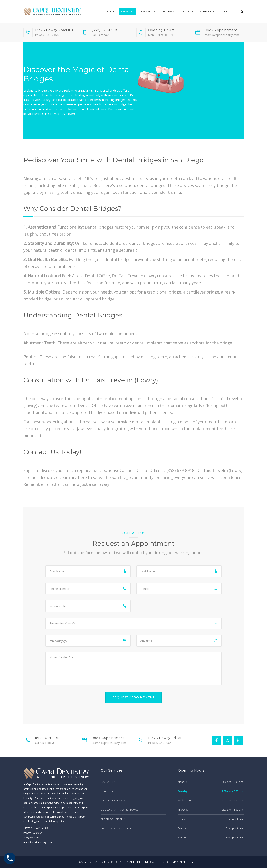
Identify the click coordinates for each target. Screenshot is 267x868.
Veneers (107, 791)
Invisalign (148, 11)
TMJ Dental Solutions (117, 828)
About (110, 11)
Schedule (207, 11)
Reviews (168, 11)
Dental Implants (113, 801)
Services (127, 11)
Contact (227, 11)
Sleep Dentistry (113, 819)
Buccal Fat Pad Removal (120, 810)
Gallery (187, 11)
